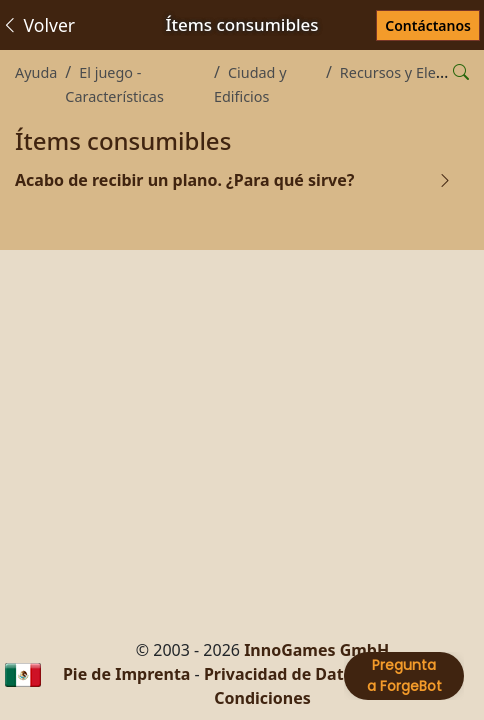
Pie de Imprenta (127, 674)
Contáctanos (428, 25)
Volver (38, 25)
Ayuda (36, 72)
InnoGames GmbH (316, 650)
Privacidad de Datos (283, 674)
